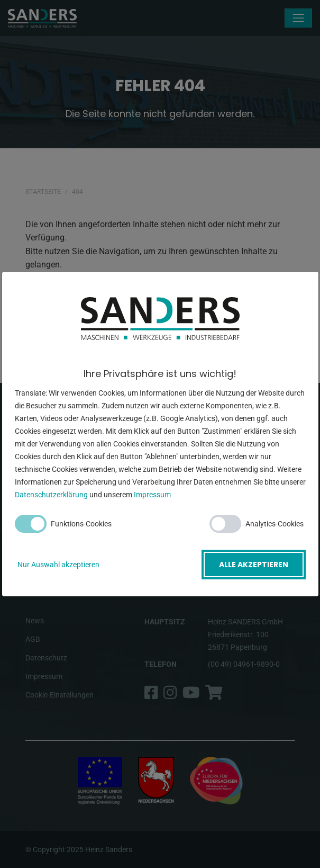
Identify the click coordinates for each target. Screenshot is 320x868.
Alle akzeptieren (254, 565)
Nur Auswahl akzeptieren (58, 565)
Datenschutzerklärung (51, 495)
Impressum (152, 495)
